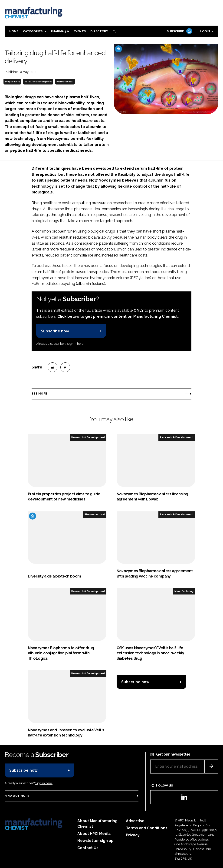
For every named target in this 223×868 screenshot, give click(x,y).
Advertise (135, 821)
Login (205, 31)
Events (80, 31)
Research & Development (38, 82)
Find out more (17, 796)
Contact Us (88, 848)
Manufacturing (184, 591)
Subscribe (179, 32)
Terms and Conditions (147, 828)
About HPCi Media (94, 834)
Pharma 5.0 (60, 31)
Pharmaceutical (65, 82)
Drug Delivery (12, 82)
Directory (99, 31)
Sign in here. (75, 344)
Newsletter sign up (95, 841)
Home (14, 31)
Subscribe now (55, 331)
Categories (33, 31)
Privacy (133, 835)
